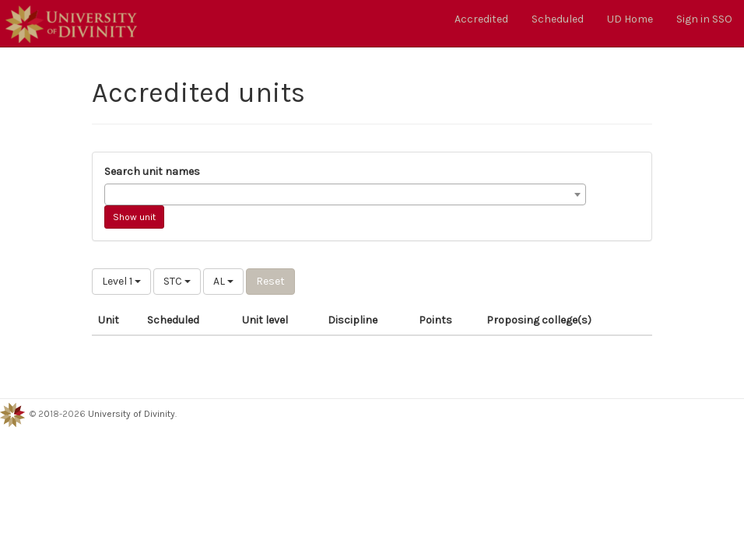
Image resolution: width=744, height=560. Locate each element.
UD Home (630, 19)
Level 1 (121, 281)
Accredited (481, 19)
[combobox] (345, 194)
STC (177, 281)
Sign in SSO (704, 19)
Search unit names (152, 171)
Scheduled (558, 19)
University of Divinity (132, 414)
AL (223, 281)
